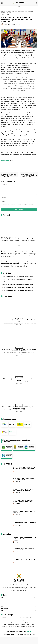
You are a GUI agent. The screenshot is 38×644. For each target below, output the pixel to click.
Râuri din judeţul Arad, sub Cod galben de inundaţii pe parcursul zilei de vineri (24, 501)
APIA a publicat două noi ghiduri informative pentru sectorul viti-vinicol (24, 549)
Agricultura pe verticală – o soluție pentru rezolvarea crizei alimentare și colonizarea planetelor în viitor (24, 469)
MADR (11, 161)
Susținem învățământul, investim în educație (16, 441)
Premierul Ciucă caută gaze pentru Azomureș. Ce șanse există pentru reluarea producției (8, 175)
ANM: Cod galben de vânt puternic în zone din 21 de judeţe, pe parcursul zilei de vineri (19, 407)
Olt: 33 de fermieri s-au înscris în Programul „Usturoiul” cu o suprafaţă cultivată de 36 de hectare (29, 175)
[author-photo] (14, 472)
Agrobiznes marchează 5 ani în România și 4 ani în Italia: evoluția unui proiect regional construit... (24, 539)
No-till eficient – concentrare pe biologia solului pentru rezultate (24, 479)
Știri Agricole (9, 11)
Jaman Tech (29, 632)
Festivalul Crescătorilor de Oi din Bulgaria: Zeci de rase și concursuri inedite (24, 560)
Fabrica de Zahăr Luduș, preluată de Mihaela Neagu (21, 277)
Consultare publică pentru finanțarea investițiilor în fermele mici (19, 321)
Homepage (3, 11)
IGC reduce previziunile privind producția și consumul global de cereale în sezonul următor (19, 350)
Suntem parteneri (9, 419)
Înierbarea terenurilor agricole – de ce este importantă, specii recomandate (24, 490)
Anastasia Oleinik (18, 526)
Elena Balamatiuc (7, 24)
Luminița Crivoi (18, 482)
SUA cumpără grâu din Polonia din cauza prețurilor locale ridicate (19, 380)
